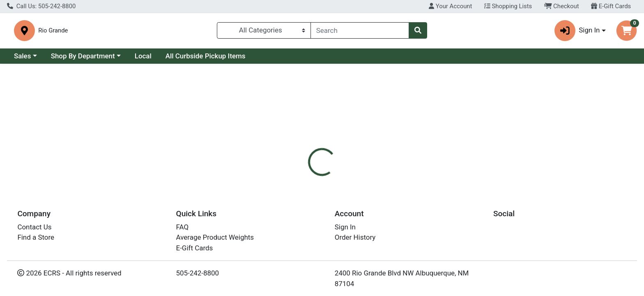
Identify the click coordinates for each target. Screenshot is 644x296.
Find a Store (36, 237)
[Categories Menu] (264, 30)
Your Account (450, 6)
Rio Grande (202, 31)
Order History (355, 237)
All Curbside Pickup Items (206, 56)
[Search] (360, 30)
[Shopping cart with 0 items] (627, 31)
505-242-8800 (198, 273)
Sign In (345, 227)
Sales (23, 56)
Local (143, 56)
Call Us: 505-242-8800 (41, 6)
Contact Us (34, 227)
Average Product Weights (215, 237)
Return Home (322, 119)
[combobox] (360, 30)
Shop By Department (83, 56)
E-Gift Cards (611, 6)
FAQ (183, 227)
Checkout (562, 6)
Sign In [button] (577, 31)
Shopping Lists (508, 6)
